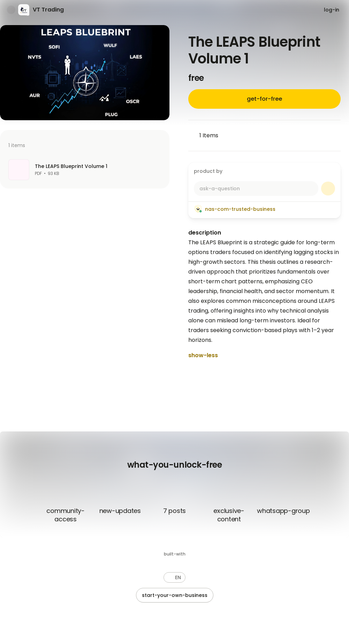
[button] (174, 577)
